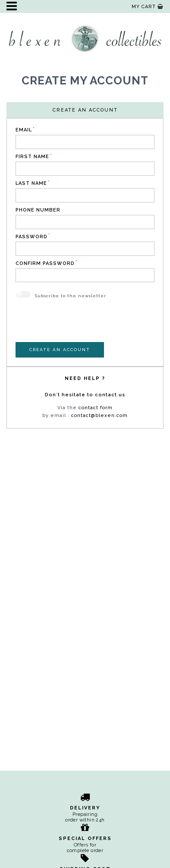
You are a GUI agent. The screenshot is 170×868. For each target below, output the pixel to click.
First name (32, 157)
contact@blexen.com (99, 415)
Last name (31, 183)
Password (31, 237)
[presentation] (81, 325)
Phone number (38, 210)
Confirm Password (45, 263)
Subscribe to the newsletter (71, 296)
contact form (96, 408)
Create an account (60, 350)
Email (24, 130)
